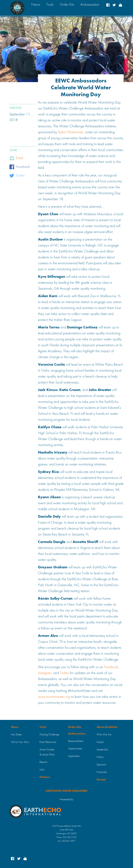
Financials (102, 772)
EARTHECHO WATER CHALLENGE (67, 791)
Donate (101, 780)
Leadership (102, 750)
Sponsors (101, 765)
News (15, 727)
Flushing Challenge (49, 735)
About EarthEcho (107, 727)
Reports (43, 762)
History (100, 757)
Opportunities (75, 749)
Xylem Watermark (71, 132)
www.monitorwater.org (54, 697)
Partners (45, 777)
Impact (100, 742)
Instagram (45, 673)
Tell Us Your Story (20, 742)
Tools (43, 727)
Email (19, 158)
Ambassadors (77, 734)
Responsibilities (76, 741)
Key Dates (16, 735)
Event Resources (48, 742)
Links (42, 770)
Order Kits (75, 727)
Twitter (20, 176)
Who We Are (104, 735)
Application (74, 756)
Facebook (23, 167)
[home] (17, 8)
